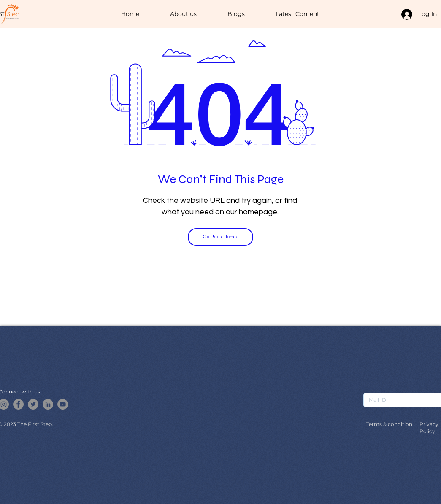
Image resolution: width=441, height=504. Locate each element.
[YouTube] (63, 404)
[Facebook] (18, 404)
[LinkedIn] (48, 404)
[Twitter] (33, 404)
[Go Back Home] (220, 237)
